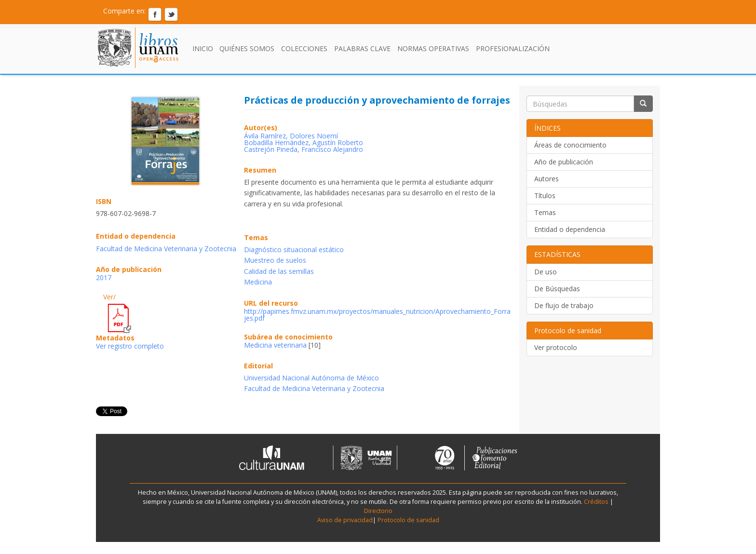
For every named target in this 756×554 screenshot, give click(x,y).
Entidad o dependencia (570, 229)
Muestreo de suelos (275, 260)
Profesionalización (513, 48)
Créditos (596, 502)
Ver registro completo (130, 346)
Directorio (378, 511)
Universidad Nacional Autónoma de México (311, 378)
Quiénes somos (247, 48)
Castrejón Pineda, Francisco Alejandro (304, 149)
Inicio (203, 48)
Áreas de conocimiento (570, 145)
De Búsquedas (557, 289)
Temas (545, 212)
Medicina (258, 282)
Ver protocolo (556, 347)
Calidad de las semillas (279, 271)
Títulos (545, 196)
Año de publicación (564, 162)
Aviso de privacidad (345, 520)
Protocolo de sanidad (408, 520)
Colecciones (304, 48)
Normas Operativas (433, 48)
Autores (547, 179)
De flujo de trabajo (564, 305)
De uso (546, 272)
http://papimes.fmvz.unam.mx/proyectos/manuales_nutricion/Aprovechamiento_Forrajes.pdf (377, 315)
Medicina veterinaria (275, 345)
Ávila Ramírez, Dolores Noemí (291, 136)
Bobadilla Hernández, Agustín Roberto (304, 142)
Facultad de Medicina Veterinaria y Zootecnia (166, 249)
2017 (104, 277)
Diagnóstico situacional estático (294, 250)
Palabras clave (362, 48)
